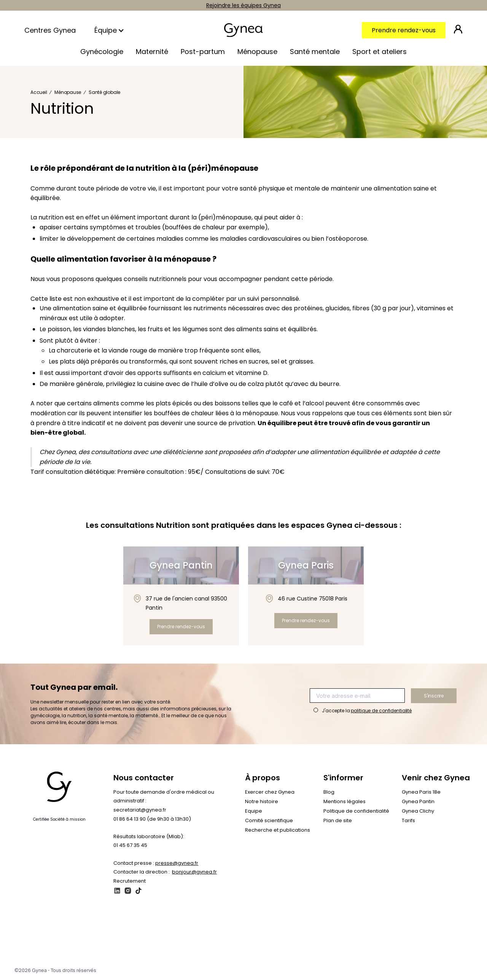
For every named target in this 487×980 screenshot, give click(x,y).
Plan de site (338, 820)
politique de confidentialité (381, 711)
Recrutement (130, 881)
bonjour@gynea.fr (194, 872)
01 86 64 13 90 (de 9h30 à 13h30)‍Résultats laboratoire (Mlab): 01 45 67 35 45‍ (152, 832)
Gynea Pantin (418, 801)
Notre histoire (262, 801)
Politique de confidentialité (356, 811)
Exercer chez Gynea (270, 792)
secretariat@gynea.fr (140, 810)
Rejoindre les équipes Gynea (243, 5)
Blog (329, 792)
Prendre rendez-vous (404, 30)
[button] (110, 30)
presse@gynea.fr (177, 863)
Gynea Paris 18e (421, 792)
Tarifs (408, 820)
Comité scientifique (269, 820)
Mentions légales (345, 801)
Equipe (254, 811)
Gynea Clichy (418, 811)
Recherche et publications (278, 830)
